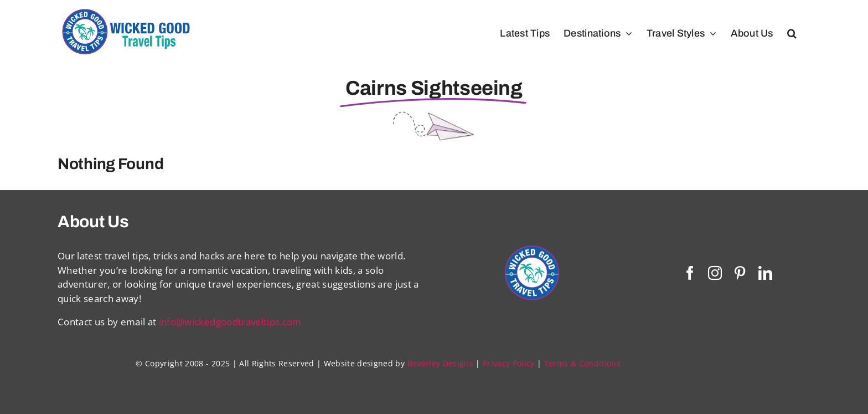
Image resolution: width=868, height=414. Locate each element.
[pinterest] (740, 273)
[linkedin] (765, 273)
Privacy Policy (509, 363)
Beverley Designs (440, 363)
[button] (792, 33)
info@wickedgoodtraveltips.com (230, 322)
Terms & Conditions (582, 363)
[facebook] (690, 273)
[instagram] (715, 273)
